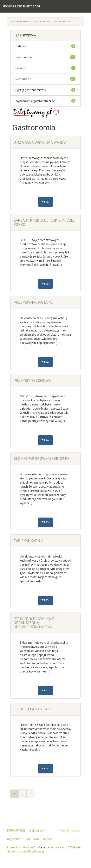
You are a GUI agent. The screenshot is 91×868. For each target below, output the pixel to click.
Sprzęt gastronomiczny (31, 90)
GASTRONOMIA (42, 22)
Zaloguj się (37, 831)
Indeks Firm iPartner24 (22, 6)
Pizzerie (21, 68)
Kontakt (48, 839)
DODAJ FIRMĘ (16, 831)
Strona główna (20, 22)
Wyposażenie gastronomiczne (35, 101)
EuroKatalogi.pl (59, 847)
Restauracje (23, 79)
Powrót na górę (70, 831)
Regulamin (14, 839)
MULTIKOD (32, 839)
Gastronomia (62, 22)
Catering (21, 46)
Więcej (45, 202)
